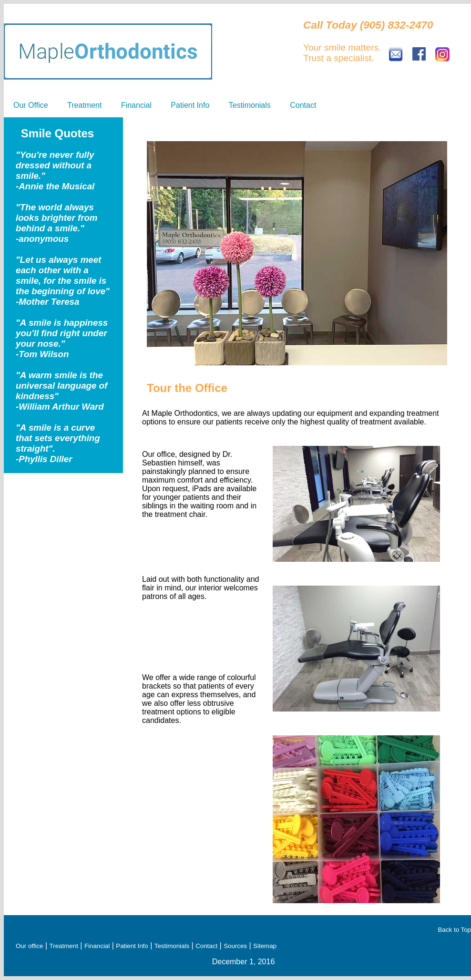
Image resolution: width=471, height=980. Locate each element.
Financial (136, 105)
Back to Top (455, 930)
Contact (303, 105)
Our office (30, 946)
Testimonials (250, 105)
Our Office (31, 105)
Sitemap (265, 946)
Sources (235, 946)
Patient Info (190, 105)
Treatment (84, 105)
